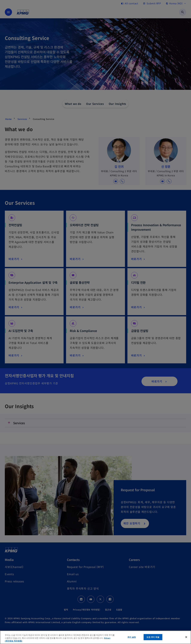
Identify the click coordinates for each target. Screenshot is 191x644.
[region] (96, 637)
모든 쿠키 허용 (153, 637)
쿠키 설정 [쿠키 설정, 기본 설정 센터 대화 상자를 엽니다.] (132, 637)
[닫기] (186, 637)
